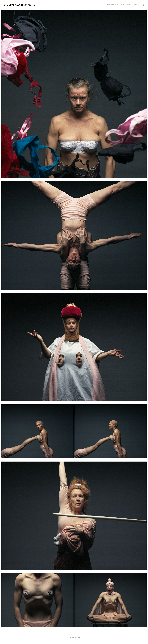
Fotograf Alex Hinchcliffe (19, 5)
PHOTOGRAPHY (113, 5)
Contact (137, 5)
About (129, 5)
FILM (122, 5)
